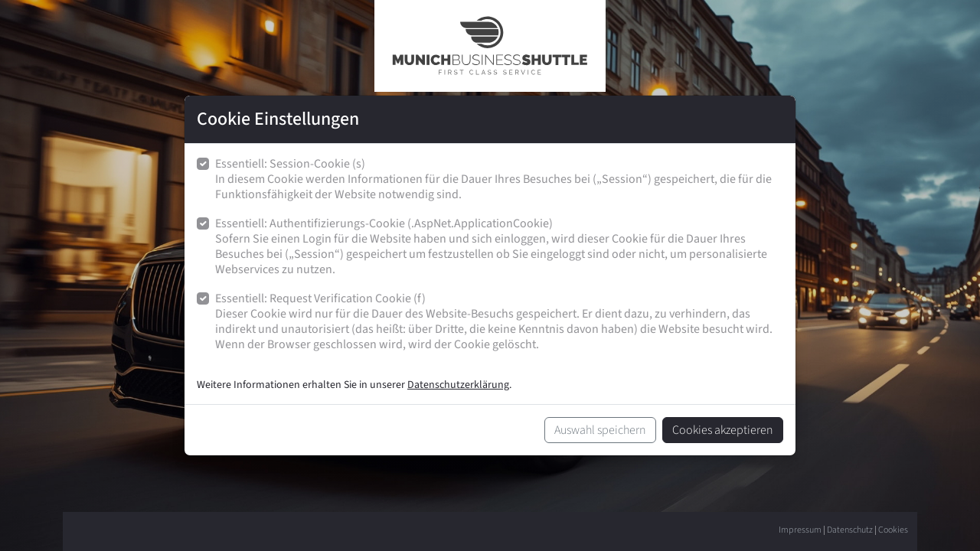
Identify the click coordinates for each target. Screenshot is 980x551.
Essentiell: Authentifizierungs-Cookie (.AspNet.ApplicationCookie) (499, 247)
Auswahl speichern (600, 430)
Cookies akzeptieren (723, 430)
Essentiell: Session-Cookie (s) (499, 179)
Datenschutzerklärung (458, 385)
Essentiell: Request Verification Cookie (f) (499, 322)
